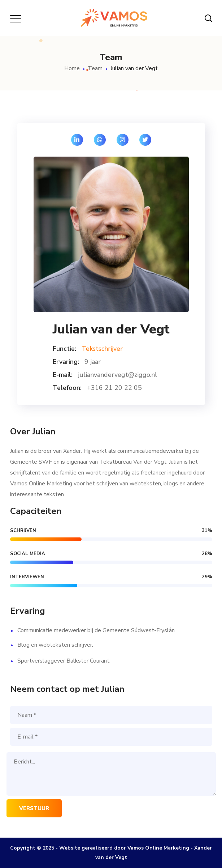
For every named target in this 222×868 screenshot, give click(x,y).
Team (95, 68)
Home (72, 68)
